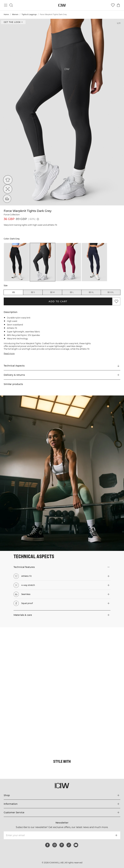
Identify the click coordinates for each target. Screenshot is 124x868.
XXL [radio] (111, 292)
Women (15, 14)
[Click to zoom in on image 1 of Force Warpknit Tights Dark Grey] (62, 112)
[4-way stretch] (7, 190)
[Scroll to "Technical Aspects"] (62, 366)
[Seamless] (7, 199)
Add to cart (58, 301)
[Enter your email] (58, 835)
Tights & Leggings (29, 14)
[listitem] (17, 262)
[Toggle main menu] (6, 5)
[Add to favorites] (116, 301)
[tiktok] (69, 845)
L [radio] (72, 292)
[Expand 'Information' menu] (62, 804)
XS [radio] (13, 292)
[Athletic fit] (7, 181)
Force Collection (12, 215)
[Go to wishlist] (113, 5)
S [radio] (33, 292)
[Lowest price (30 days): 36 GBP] (38, 219)
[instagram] (55, 845)
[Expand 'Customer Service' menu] (62, 812)
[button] (62, 375)
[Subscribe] (116, 835)
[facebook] (47, 845)
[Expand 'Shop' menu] (62, 795)
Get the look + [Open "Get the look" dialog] (13, 22)
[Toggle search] (11, 5)
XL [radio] (91, 292)
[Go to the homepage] (62, 5)
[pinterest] (62, 845)
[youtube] (76, 845)
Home (6, 14)
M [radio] (52, 292)
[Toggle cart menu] (118, 5)
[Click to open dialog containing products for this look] (31, 658)
